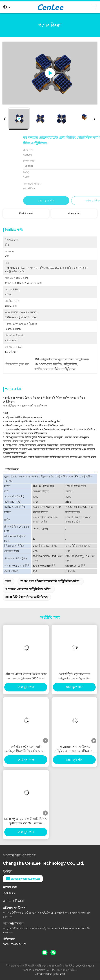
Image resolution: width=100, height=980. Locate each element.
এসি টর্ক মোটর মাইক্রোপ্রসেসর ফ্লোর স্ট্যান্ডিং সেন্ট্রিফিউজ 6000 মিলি (26, 676)
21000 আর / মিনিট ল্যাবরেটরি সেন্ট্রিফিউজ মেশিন (50, 581)
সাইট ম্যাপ (60, 974)
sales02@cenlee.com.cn (23, 879)
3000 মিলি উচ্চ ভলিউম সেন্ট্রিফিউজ (27, 597)
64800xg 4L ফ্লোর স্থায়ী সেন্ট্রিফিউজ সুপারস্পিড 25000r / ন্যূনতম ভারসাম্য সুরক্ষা (26, 822)
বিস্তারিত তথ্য (26, 213)
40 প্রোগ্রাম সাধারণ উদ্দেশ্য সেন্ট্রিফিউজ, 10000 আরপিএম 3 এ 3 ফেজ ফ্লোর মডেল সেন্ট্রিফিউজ (74, 749)
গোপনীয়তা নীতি (44, 974)
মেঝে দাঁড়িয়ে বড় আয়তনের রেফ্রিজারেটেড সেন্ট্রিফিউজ (74, 676)
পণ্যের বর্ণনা (74, 213)
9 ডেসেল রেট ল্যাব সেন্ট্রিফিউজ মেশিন (28, 589)
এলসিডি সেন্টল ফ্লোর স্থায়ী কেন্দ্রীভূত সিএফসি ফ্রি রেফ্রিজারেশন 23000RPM (26, 749)
